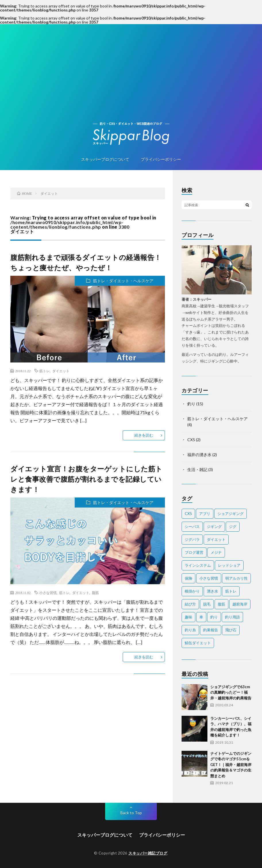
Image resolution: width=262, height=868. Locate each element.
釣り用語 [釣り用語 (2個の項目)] (232, 617)
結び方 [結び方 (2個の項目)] (190, 604)
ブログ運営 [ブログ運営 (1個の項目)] (194, 552)
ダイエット (61, 371)
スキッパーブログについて (105, 159)
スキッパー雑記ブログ (148, 853)
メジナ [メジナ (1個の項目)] (216, 552)
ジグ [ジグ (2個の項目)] (233, 526)
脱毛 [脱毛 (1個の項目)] (207, 604)
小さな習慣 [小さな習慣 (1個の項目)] (209, 578)
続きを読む (144, 435)
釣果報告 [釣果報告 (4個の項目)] (211, 630)
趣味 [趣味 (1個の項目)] (188, 617)
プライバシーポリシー (161, 159)
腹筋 (95, 593)
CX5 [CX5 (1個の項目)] (188, 514)
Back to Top (131, 813)
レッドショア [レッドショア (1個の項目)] (229, 565)
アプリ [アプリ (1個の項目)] (205, 514)
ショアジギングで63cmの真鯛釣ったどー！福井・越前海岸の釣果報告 (231, 692)
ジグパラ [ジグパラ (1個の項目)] (192, 539)
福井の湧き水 (199, 455)
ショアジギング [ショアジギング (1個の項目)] (231, 514)
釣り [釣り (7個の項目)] (214, 617)
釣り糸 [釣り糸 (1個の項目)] (190, 630)
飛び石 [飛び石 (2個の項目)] (231, 630)
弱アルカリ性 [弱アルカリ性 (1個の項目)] (236, 578)
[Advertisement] (131, 79)
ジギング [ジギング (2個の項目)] (214, 526)
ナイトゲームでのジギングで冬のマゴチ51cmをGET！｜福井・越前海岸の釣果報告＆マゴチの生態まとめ (231, 765)
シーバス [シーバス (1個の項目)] (192, 526)
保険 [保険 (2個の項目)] (188, 578)
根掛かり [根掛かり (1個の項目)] (192, 591)
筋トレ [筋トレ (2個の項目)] (231, 591)
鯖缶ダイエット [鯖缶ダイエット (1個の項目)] (198, 643)
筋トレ (45, 371)
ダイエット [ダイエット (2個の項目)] (216, 539)
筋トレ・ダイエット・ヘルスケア (123, 281)
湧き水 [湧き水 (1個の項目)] (212, 591)
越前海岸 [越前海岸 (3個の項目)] (240, 604)
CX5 (191, 440)
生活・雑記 (197, 469)
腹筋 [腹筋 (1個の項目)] (221, 604)
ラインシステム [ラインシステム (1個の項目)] (198, 565)
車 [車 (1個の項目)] (201, 617)
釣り (191, 404)
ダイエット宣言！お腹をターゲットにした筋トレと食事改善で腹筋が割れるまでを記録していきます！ (86, 479)
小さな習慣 (48, 593)
